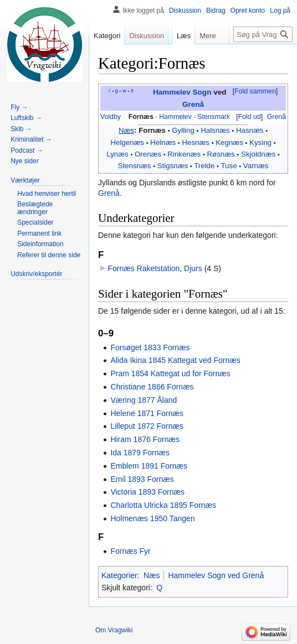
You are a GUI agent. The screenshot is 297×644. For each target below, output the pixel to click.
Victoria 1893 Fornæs (147, 492)
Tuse (229, 166)
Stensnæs (135, 166)
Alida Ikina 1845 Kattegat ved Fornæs (175, 360)
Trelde (204, 166)
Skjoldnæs (258, 154)
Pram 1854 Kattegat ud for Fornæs (170, 373)
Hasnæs (250, 130)
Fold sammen (255, 91)
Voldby (111, 117)
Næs (126, 130)
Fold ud (250, 117)
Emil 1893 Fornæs (142, 479)
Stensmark (214, 117)
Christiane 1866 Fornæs (152, 387)
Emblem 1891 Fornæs (149, 466)
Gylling (183, 130)
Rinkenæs (184, 154)
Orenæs (148, 154)
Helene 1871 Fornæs (147, 413)
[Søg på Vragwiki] (263, 34)
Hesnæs (196, 142)
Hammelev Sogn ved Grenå (216, 575)
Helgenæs (127, 142)
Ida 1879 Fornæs (140, 453)
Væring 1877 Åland (144, 400)
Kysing (260, 142)
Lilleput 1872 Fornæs (147, 426)
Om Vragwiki (114, 630)
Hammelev (175, 117)
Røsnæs (221, 154)
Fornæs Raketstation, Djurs (155, 268)
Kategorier (119, 575)
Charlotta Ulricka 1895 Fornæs (163, 505)
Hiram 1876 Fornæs (145, 439)
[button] (255, 92)
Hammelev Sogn (182, 92)
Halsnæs (215, 130)
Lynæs (117, 154)
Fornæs (141, 117)
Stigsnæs (173, 166)
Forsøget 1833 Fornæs (150, 347)
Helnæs (163, 142)
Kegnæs (229, 142)
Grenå (193, 104)
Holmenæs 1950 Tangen (152, 518)
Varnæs (256, 166)
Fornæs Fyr (130, 551)
